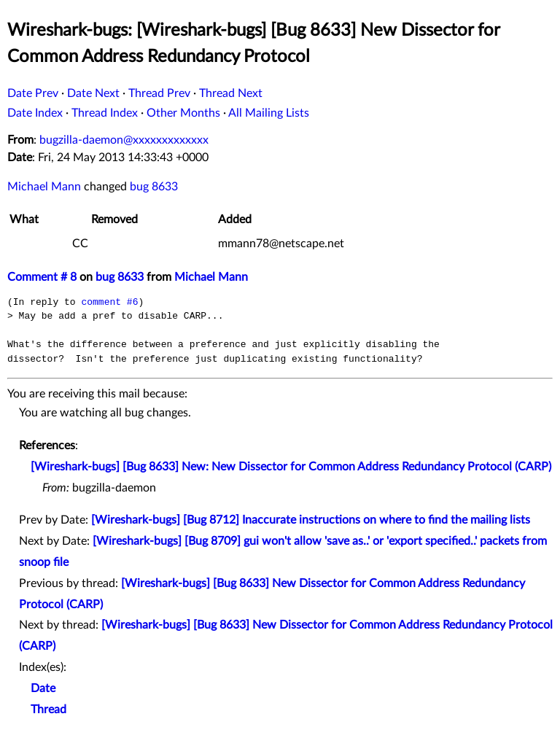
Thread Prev (159, 93)
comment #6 (109, 302)
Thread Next (231, 93)
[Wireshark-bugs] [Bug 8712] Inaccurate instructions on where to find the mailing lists (311, 520)
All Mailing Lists (269, 113)
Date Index (35, 113)
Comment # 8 (42, 277)
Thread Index (105, 113)
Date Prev (33, 93)
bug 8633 (154, 187)
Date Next (93, 93)
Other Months (183, 113)
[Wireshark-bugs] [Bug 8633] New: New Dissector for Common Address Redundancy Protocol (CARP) (291, 467)
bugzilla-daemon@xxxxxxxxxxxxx (124, 140)
